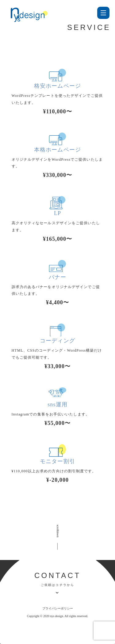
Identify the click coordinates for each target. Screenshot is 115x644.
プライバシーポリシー (58, 609)
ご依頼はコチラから (58, 585)
